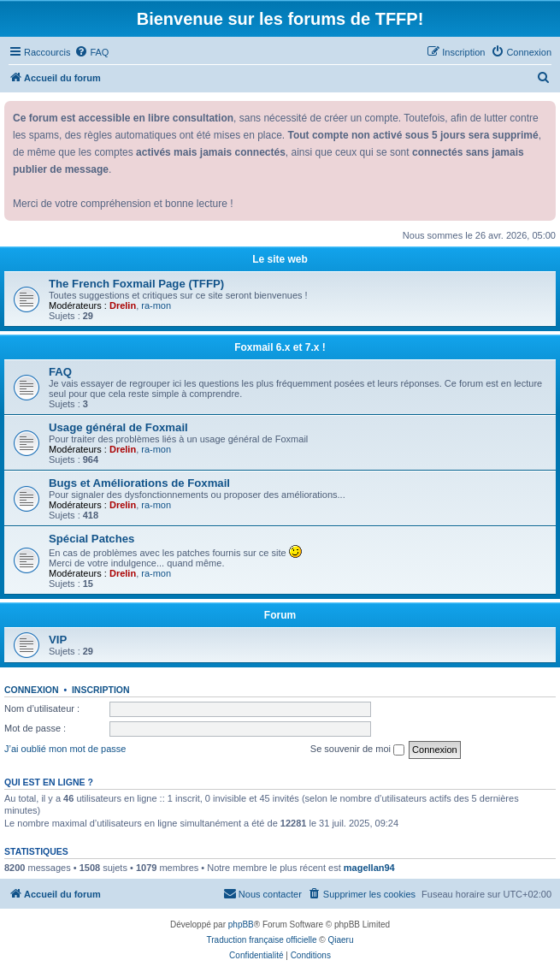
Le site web (280, 259)
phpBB (241, 925)
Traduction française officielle (262, 940)
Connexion (32, 690)
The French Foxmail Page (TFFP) (136, 284)
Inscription (101, 690)
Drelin (123, 305)
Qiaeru (340, 940)
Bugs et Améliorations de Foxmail (139, 483)
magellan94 (369, 868)
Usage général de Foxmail (118, 427)
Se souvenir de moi (357, 750)
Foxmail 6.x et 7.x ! (280, 347)
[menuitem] (91, 52)
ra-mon (156, 305)
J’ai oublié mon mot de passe (65, 749)
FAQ (60, 372)
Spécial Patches (91, 539)
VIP (58, 640)
